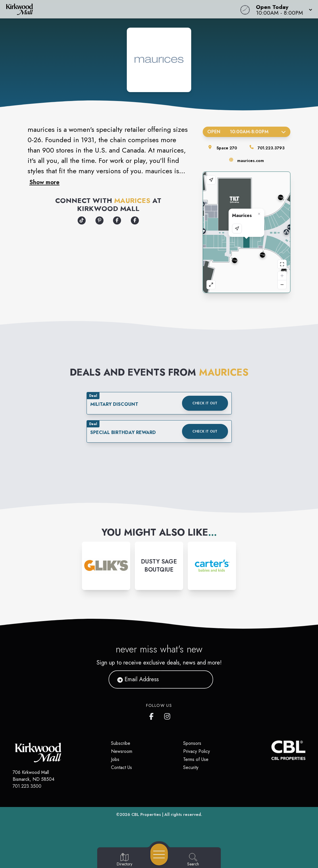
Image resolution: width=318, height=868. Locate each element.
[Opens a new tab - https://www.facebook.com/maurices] (135, 220)
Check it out (205, 403)
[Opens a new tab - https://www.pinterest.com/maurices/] (99, 220)
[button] (282, 9)
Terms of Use (196, 759)
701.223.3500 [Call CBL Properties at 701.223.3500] (27, 786)
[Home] (120, 9)
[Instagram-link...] (106, 566)
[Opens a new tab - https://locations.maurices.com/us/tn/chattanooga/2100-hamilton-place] (117, 220)
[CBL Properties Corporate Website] (272, 750)
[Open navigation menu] (159, 854)
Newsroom (122, 751)
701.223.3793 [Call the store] (271, 148)
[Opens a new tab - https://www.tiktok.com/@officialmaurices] (82, 220)
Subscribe (121, 743)
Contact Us (121, 767)
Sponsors (192, 743)
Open (247, 132)
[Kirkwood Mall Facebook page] (153, 715)
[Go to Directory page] (124, 860)
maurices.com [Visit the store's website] (251, 161)
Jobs (115, 759)
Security (191, 767)
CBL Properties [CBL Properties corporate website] (146, 814)
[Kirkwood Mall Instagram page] (168, 715)
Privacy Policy (197, 751)
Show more (44, 182)
